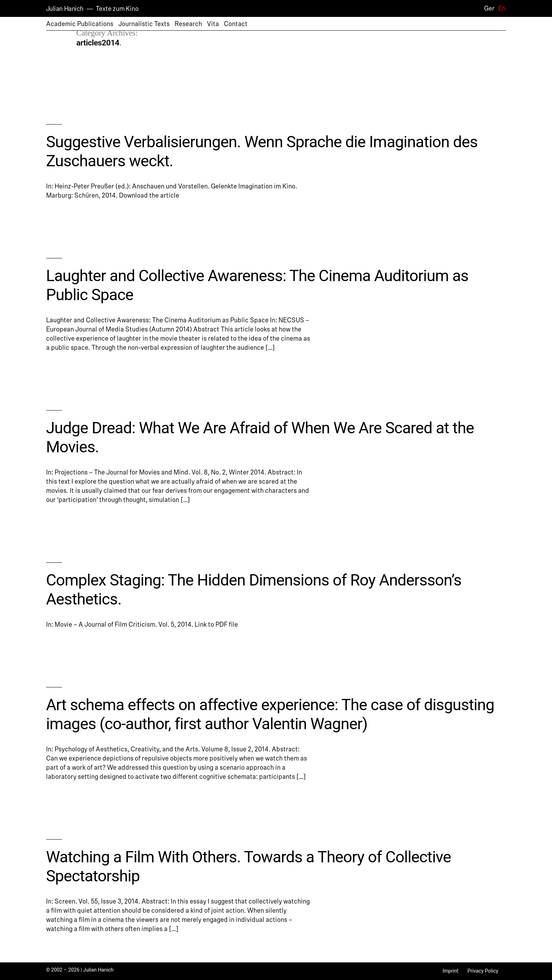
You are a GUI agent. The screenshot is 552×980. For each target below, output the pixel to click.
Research (188, 24)
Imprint (450, 971)
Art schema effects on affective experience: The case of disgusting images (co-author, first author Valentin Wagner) (270, 714)
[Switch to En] (500, 8)
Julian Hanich (65, 9)
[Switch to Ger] (488, 8)
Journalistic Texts (144, 24)
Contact (236, 24)
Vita (213, 24)
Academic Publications (80, 24)
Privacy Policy (483, 971)
